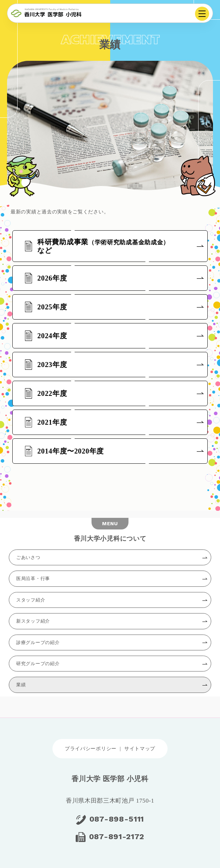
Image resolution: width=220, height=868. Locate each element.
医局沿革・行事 (33, 578)
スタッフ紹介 (31, 600)
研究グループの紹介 (38, 664)
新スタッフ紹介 (33, 621)
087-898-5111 (117, 819)
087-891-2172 (117, 837)
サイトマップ (140, 749)
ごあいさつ (28, 557)
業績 (21, 685)
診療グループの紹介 (38, 642)
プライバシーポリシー (91, 749)
